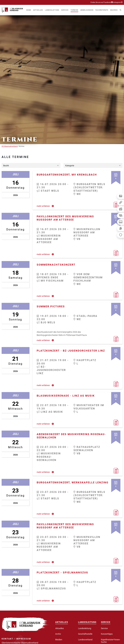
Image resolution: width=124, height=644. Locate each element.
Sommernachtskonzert (56, 265)
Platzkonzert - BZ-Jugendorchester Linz (71, 351)
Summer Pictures (51, 306)
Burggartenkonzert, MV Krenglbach (67, 175)
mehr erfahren (45, 206)
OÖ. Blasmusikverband (10, 146)
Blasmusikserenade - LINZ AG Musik (66, 396)
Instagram (118, 2)
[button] (38, 10)
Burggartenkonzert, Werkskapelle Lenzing (73, 483)
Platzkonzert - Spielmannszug (62, 573)
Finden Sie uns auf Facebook (102, 2)
